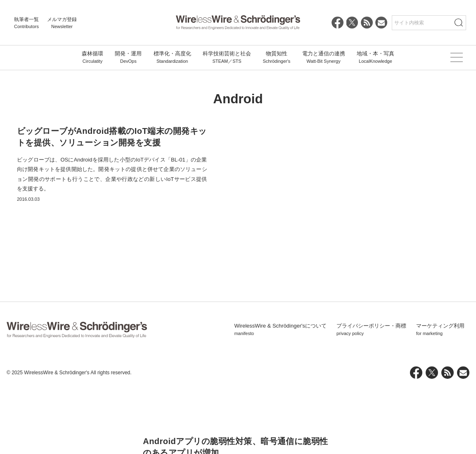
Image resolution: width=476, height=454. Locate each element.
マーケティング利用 (440, 395)
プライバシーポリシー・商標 (371, 395)
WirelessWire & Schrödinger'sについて (280, 395)
